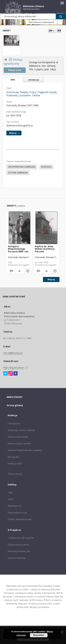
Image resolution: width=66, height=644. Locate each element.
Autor (11, 499)
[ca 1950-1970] (14, 115)
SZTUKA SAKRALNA (18, 173)
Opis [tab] (13, 80)
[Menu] (62, 3)
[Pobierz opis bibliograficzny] (11, 271)
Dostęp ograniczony (13, 61)
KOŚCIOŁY (46, 167)
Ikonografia (14, 457)
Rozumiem (39, 635)
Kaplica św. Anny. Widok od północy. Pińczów (45, 249)
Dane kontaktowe (17, 558)
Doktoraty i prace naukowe (21, 430)
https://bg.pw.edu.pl (14, 368)
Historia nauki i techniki (19, 444)
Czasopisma (14, 423)
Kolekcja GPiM (15, 464)
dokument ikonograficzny (20, 125)
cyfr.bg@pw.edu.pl (13, 353)
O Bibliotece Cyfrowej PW (21, 538)
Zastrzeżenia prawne (18, 545)
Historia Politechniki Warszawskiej (25, 450)
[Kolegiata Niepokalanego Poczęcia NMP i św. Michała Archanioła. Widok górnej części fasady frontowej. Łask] (20, 228)
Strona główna (15, 405)
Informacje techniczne (19, 551)
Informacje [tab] (34, 80)
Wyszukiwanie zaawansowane (41, 22)
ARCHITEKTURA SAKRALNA (22, 167)
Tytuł (10, 493)
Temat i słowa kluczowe (20, 519)
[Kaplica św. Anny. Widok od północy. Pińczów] (47, 228)
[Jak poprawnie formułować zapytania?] (60, 22)
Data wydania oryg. (18, 513)
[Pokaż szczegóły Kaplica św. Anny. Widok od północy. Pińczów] (54, 271)
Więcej (51, 279)
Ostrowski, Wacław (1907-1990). (23, 105)
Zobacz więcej (15, 474)
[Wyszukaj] (61, 16)
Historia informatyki (18, 437)
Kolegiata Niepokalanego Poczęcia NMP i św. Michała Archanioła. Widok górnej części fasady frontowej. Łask (19, 249)
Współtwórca (14, 506)
